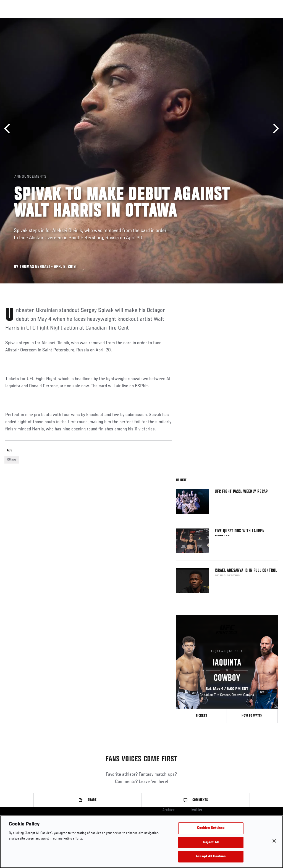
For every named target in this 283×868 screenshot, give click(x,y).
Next (274, 129)
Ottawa (12, 460)
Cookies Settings (211, 828)
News (85, 21)
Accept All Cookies (211, 857)
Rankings (39, 21)
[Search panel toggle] (265, 21)
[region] (141, 842)
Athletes (63, 21)
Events (15, 21)
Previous (9, 129)
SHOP (250, 21)
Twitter (196, 810)
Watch (205, 21)
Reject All (211, 842)
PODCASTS (228, 21)
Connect (183, 21)
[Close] (274, 841)
